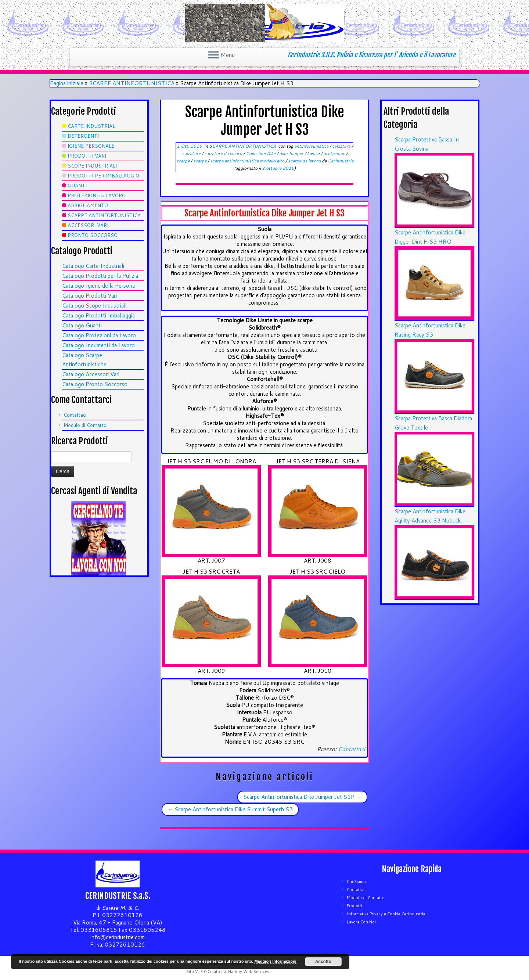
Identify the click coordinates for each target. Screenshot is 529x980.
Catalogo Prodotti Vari (89, 296)
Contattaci (75, 415)
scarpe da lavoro (305, 161)
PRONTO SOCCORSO (93, 235)
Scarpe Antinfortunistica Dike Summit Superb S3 (230, 809)
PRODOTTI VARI (87, 156)
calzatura (342, 146)
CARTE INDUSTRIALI (92, 126)
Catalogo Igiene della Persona (98, 286)
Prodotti (355, 906)
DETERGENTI (83, 136)
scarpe (200, 161)
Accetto (323, 962)
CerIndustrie (341, 161)
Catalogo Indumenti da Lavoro (98, 345)
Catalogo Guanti (82, 325)
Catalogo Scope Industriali (94, 306)
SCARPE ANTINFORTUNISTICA (132, 83)
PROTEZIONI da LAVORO (97, 195)
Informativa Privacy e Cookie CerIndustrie (386, 914)
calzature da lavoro (224, 153)
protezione (335, 153)
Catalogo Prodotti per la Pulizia (100, 276)
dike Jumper (292, 153)
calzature (192, 153)
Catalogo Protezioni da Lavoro (99, 335)
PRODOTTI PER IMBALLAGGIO (103, 176)
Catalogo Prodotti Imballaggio (99, 315)
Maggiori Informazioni (275, 961)
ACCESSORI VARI (88, 225)
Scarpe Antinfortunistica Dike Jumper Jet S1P (302, 797)
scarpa (183, 161)
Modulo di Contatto (85, 425)
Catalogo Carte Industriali (93, 266)
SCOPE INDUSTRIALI (92, 166)
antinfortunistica (312, 146)
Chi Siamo (356, 882)
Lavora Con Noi (361, 922)
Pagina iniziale (67, 83)
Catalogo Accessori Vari (91, 374)
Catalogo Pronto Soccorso (95, 384)
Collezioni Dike (261, 153)
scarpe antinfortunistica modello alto (248, 161)
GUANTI (77, 186)
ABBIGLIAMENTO (88, 205)
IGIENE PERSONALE (91, 146)
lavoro (314, 153)
